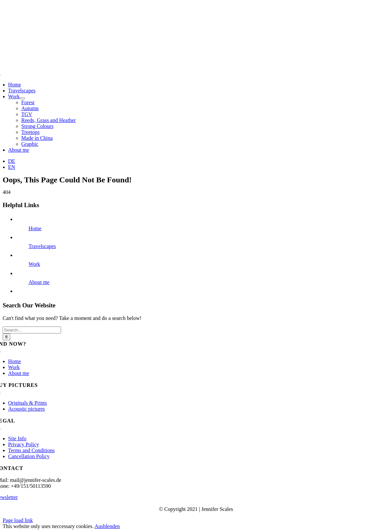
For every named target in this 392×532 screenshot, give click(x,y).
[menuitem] (12, 161)
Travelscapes (42, 246)
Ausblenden (107, 526)
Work (34, 264)
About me (39, 282)
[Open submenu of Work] (22, 98)
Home (35, 228)
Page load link (18, 520)
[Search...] (32, 330)
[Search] (6, 337)
